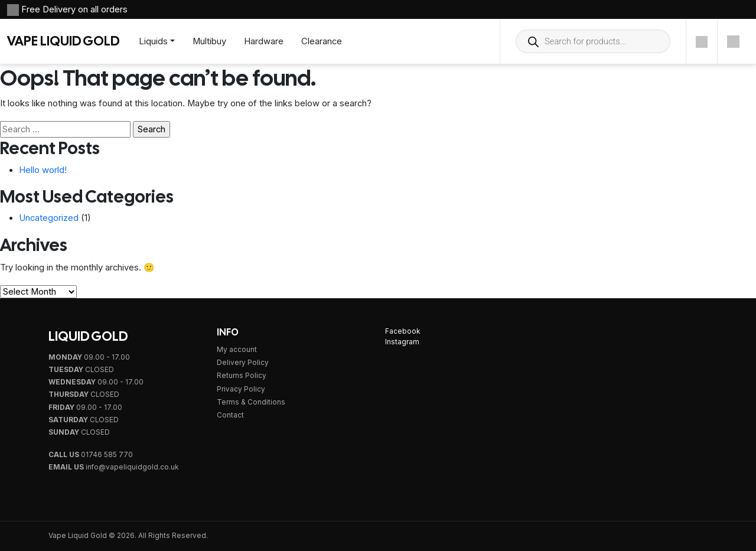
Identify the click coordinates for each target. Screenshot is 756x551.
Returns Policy (242, 376)
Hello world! (43, 170)
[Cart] (733, 41)
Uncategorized (49, 218)
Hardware (264, 41)
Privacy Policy (241, 389)
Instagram (402, 342)
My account (237, 350)
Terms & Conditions (251, 402)
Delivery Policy (243, 363)
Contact (230, 415)
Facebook (403, 331)
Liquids (153, 41)
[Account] (702, 41)
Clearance (322, 41)
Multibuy (209, 41)
